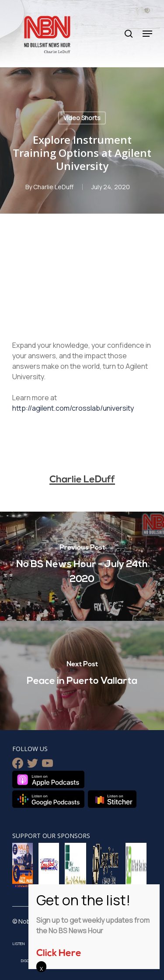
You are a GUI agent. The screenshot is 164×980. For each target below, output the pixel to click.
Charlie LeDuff (53, 187)
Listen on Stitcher (112, 799)
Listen (19, 944)
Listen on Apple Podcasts (48, 779)
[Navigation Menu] (147, 34)
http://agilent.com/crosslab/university (73, 408)
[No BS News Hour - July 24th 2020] (82, 566)
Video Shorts (82, 118)
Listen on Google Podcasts (48, 799)
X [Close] (41, 969)
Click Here (59, 954)
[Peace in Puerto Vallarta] (82, 675)
